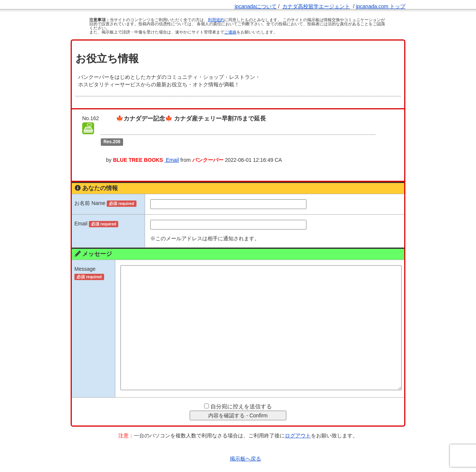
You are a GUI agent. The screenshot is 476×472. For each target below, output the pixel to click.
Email (199, 147)
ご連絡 (230, 32)
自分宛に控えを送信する (241, 393)
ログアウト (298, 422)
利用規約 (216, 20)
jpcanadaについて (256, 6)
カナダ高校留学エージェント (316, 6)
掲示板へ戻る (245, 445)
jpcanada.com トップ (381, 6)
